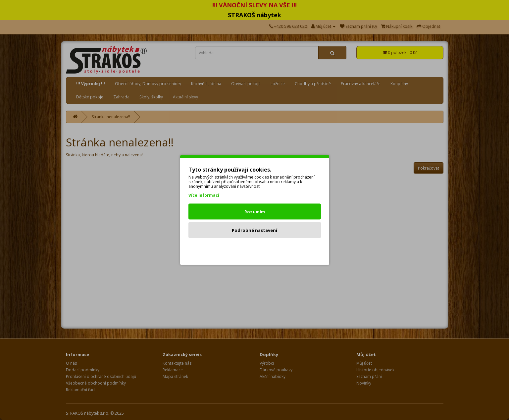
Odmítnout (254, 249)
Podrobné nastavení (254, 230)
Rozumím (255, 212)
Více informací (204, 195)
